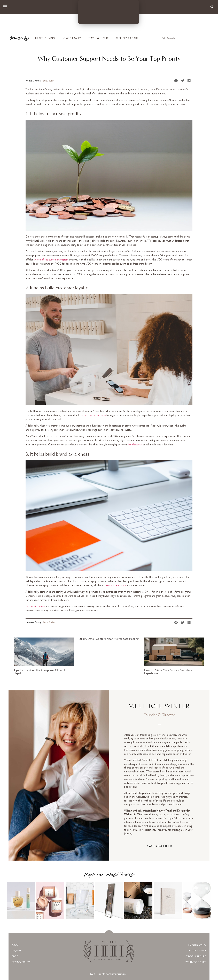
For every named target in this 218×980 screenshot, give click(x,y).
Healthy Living (45, 38)
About (16, 945)
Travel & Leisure (99, 38)
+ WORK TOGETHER (159, 846)
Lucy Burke (49, 81)
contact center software (93, 415)
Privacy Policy (21, 962)
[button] (176, 81)
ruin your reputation (115, 585)
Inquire (17, 951)
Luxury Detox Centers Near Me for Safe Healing (109, 639)
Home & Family (71, 38)
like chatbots (135, 444)
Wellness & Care (127, 38)
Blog (15, 956)
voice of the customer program (52, 260)
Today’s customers (35, 606)
